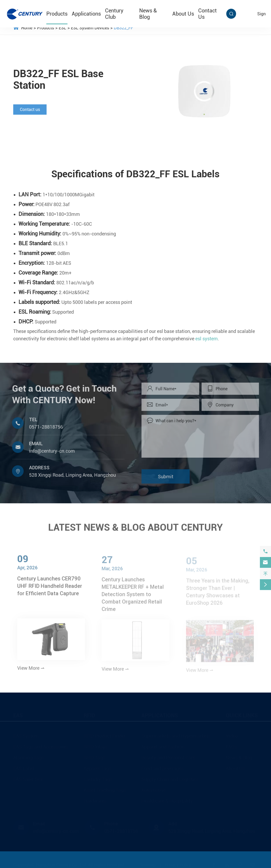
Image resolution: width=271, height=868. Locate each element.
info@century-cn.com (49, 451)
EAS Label (24, 767)
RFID (89, 714)
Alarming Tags (29, 756)
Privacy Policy (178, 863)
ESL (62, 28)
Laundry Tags (98, 778)
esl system (207, 339)
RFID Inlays (96, 745)
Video (232, 734)
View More (31, 671)
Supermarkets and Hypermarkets (176, 734)
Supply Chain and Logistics (170, 778)
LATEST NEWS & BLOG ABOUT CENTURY (135, 525)
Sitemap (148, 863)
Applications (86, 14)
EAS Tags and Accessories (41, 745)
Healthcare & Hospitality (167, 799)
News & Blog (148, 14)
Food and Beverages (162, 767)
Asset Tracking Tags (105, 789)
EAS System (26, 734)
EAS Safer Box (28, 778)
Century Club (114, 14)
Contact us (30, 110)
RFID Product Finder (105, 734)
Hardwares (95, 799)
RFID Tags (94, 756)
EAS (18, 714)
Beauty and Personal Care (168, 756)
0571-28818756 (43, 427)
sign (261, 14)
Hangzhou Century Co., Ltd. (62, 863)
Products (57, 14)
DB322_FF (123, 28)
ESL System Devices (90, 28)
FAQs (231, 745)
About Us (183, 14)
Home (27, 28)
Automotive (153, 789)
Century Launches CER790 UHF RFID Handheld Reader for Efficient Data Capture (50, 589)
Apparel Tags (97, 767)
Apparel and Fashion (163, 745)
